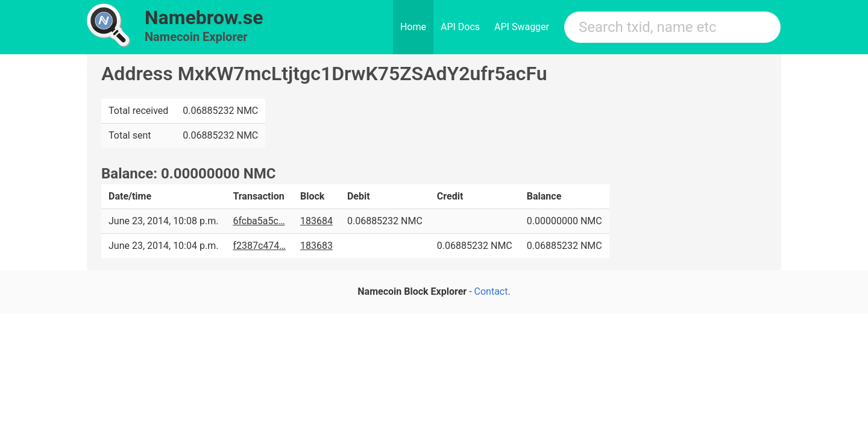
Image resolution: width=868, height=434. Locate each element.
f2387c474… (259, 246)
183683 (316, 246)
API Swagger (522, 27)
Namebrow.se (204, 17)
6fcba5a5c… (259, 221)
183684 (316, 221)
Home (413, 27)
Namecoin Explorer (196, 37)
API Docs (460, 27)
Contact (491, 291)
